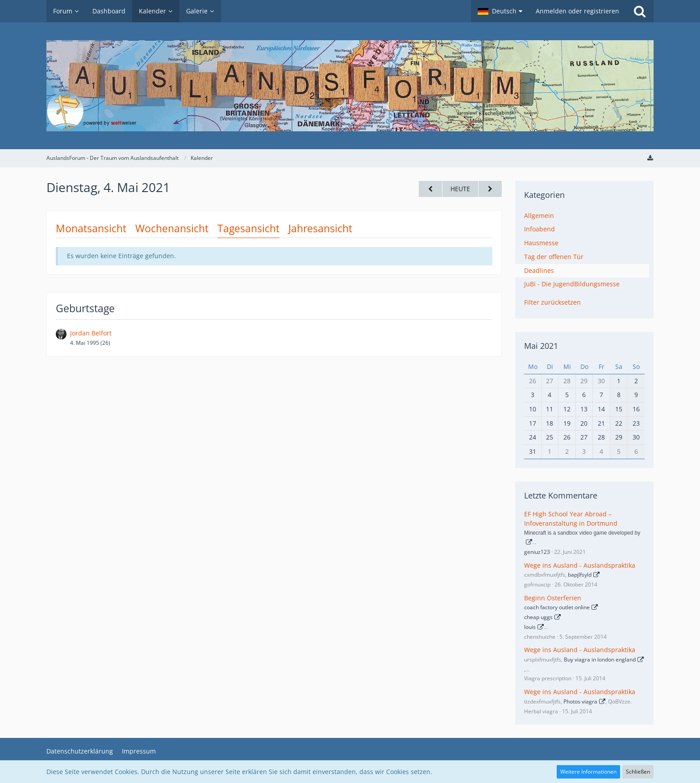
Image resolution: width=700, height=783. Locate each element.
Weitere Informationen (588, 772)
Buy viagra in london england (600, 659)
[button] (500, 11)
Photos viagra (580, 701)
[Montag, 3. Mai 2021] (430, 189)
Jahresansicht (320, 228)
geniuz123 (537, 552)
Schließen (638, 772)
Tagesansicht (248, 228)
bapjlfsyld (580, 575)
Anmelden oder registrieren (577, 11)
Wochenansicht (172, 228)
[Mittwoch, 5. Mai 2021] (490, 189)
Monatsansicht (91, 228)
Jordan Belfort (91, 333)
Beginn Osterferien (553, 598)
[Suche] (640, 11)
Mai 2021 (541, 346)
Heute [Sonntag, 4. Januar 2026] (460, 189)
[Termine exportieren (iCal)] (650, 158)
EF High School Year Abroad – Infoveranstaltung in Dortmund (571, 519)
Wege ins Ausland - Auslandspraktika (580, 565)
